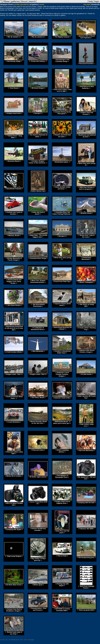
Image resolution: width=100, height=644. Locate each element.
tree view (87, 4)
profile (17, 4)
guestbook (25, 4)
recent (42, 4)
